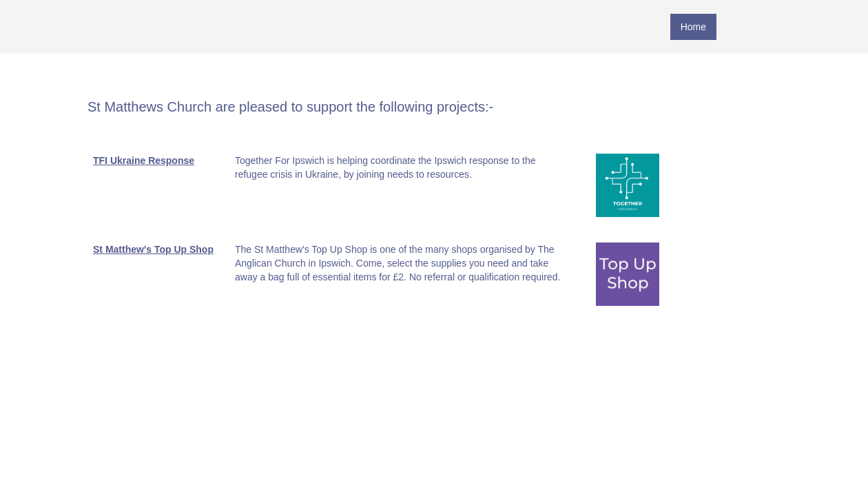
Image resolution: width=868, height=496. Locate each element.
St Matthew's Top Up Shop (153, 249)
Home (693, 27)
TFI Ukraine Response (144, 161)
